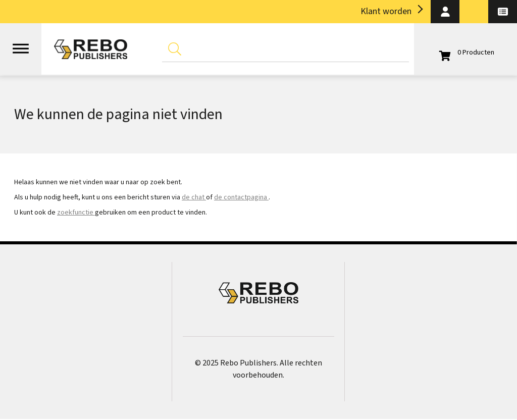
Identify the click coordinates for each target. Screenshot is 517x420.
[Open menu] (21, 44)
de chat (194, 197)
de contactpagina (241, 197)
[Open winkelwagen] (466, 52)
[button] (445, 12)
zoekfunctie (76, 213)
